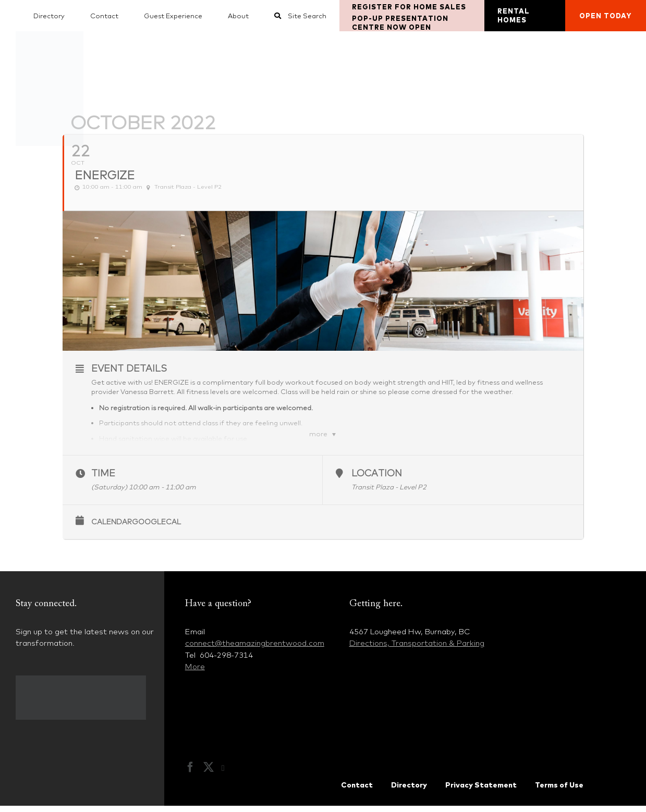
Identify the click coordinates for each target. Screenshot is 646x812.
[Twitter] (209, 773)
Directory (409, 791)
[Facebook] (190, 773)
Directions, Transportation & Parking (417, 649)
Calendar (112, 528)
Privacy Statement (481, 791)
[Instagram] (228, 774)
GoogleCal (156, 528)
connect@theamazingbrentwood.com (255, 649)
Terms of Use (559, 791)
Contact (357, 791)
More (195, 673)
